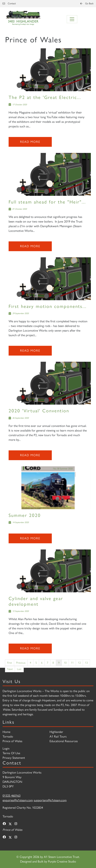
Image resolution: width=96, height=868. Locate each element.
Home (6, 732)
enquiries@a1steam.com (18, 800)
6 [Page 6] (42, 663)
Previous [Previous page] (21, 663)
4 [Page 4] (30, 663)
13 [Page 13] (86, 663)
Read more (30, 142)
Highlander (56, 732)
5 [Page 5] (36, 663)
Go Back (87, 3)
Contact (9, 3)
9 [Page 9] (59, 663)
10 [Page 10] (65, 663)
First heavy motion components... (48, 306)
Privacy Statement (14, 758)
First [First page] (10, 663)
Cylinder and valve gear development (36, 601)
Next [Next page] (10, 669)
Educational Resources (64, 741)
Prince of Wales (12, 741)
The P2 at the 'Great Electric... (45, 97)
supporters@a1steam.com (50, 800)
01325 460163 (12, 796)
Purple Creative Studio (62, 861)
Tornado (8, 737)
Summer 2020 (25, 515)
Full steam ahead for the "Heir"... (47, 202)
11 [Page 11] (72, 663)
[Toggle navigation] (72, 19)
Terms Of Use (11, 753)
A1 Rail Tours (58, 737)
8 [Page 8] (53, 663)
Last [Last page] (19, 669)
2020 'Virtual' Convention (39, 411)
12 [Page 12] (79, 663)
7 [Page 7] (47, 663)
